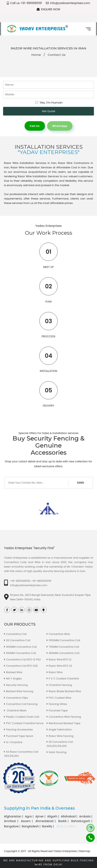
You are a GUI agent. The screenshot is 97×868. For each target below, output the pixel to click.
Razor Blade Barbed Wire (65, 691)
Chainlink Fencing (60, 685)
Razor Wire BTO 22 (60, 666)
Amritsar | (12, 821)
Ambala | (86, 816)
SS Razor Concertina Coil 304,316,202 (21, 754)
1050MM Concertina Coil (64, 640)
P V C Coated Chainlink (64, 679)
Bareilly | (48, 826)
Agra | (30, 816)
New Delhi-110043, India (25, 599)
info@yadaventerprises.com (68, 3)
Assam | (27, 821)
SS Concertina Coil (18, 640)
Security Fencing (17, 685)
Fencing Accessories (19, 730)
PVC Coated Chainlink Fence (25, 723)
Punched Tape (58, 710)
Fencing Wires (58, 704)
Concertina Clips (17, 698)
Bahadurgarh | (82, 821)
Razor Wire (56, 672)
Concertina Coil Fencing (22, 704)
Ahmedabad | (46, 821)
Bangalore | (13, 826)
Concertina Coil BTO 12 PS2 (23, 659)
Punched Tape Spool (20, 736)
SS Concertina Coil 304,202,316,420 (60, 744)
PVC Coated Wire (60, 698)
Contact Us (57, 55)
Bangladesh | (32, 826)
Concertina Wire (59, 634)
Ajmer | (41, 816)
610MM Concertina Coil (21, 653)
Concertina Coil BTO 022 (22, 666)
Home (36, 55)
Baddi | (64, 821)
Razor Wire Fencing (61, 736)
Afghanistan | (14, 816)
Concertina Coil (16, 634)
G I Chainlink (14, 742)
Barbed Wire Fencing (20, 691)
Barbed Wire (14, 672)
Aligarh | (54, 816)
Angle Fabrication (60, 730)
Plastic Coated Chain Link (23, 717)
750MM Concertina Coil (64, 647)
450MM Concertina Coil (64, 653)
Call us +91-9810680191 (24, 3)
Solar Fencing (58, 752)
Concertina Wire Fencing (65, 717)
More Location (66, 826)
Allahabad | (70, 816)
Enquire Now (48, 9)
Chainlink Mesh (16, 710)
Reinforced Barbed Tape (65, 723)
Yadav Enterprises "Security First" (29, 548)
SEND (81, 483)
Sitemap (85, 851)
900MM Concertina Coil (21, 647)
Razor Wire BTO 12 (60, 659)
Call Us (35, 126)
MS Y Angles (14, 679)
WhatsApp (60, 126)
